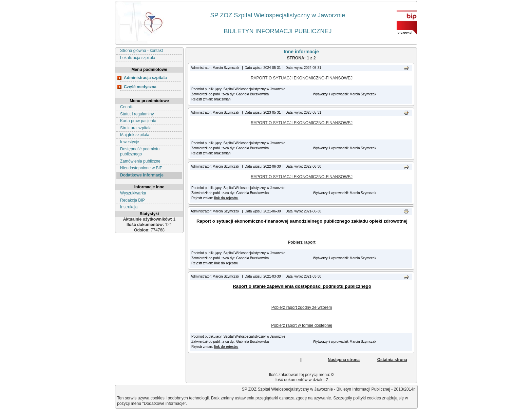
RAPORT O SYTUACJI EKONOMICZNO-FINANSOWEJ (302, 78)
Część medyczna (140, 87)
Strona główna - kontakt (141, 51)
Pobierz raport (301, 242)
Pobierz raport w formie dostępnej (301, 325)
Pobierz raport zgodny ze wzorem (302, 307)
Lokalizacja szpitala (138, 58)
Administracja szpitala (145, 78)
